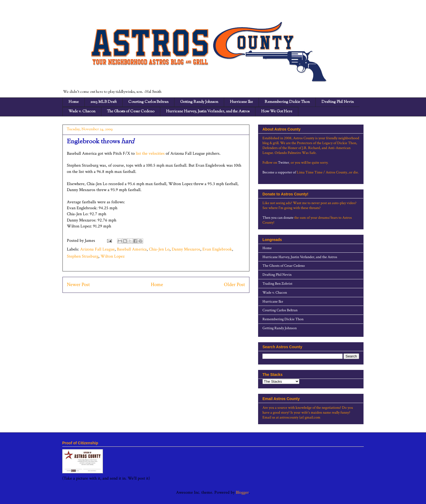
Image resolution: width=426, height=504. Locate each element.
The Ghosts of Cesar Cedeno (131, 112)
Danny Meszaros (186, 249)
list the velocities (150, 153)
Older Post (234, 285)
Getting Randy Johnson (199, 102)
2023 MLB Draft (104, 102)
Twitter (284, 163)
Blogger (242, 492)
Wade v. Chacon (82, 112)
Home (74, 102)
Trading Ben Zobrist (277, 284)
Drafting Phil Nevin (338, 102)
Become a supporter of (279, 172)
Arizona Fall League (97, 249)
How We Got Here (277, 112)
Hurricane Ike (241, 102)
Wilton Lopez (112, 256)
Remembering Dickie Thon (287, 102)
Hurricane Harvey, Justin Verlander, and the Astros (208, 112)
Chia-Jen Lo (159, 249)
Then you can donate (278, 218)
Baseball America (132, 249)
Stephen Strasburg (83, 256)
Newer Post (78, 285)
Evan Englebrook (217, 249)
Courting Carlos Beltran (148, 102)
